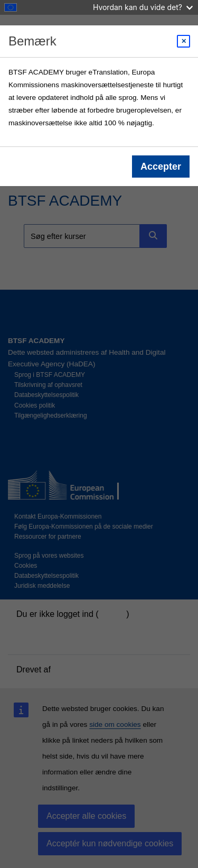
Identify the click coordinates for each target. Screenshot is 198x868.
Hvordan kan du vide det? (143, 7)
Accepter (161, 167)
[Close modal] (183, 41)
